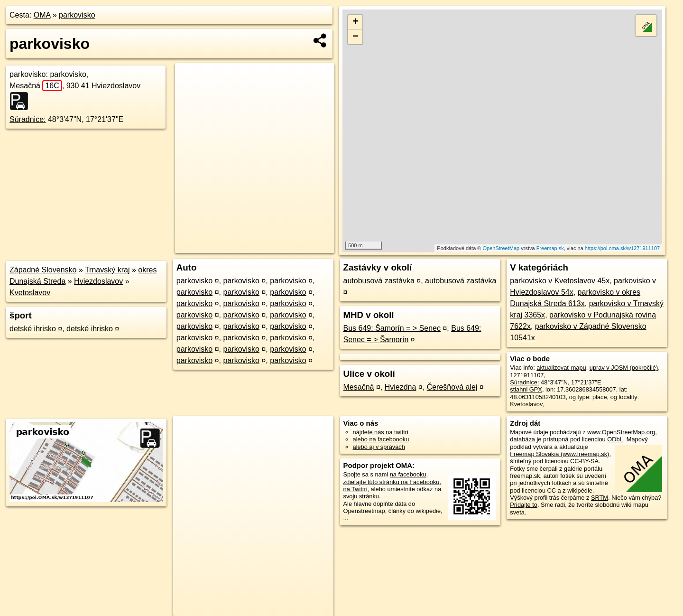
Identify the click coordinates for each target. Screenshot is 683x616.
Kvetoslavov (30, 293)
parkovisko (77, 15)
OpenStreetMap (501, 248)
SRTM (600, 498)
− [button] (355, 37)
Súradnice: (28, 119)
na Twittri (355, 489)
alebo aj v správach (379, 447)
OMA (42, 15)
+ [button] (355, 22)
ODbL (615, 439)
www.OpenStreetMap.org (621, 432)
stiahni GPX (526, 389)
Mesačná (36, 86)
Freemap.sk (550, 248)
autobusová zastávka (379, 281)
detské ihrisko (33, 329)
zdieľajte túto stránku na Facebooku (392, 482)
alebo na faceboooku (381, 439)
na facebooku (408, 474)
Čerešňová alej (452, 387)
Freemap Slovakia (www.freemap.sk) (559, 454)
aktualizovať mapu (561, 368)
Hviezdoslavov (98, 281)
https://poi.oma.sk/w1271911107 (622, 248)
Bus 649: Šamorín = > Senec (392, 328)
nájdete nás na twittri (381, 432)
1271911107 (527, 375)
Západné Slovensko (43, 270)
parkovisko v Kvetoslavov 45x (560, 281)
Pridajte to (524, 505)
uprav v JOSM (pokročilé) (624, 368)
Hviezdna (401, 387)
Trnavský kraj (107, 270)
